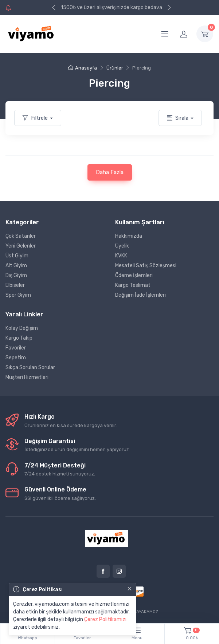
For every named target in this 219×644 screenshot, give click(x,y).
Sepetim (16, 358)
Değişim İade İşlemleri (140, 295)
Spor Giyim (18, 295)
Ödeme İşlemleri (134, 275)
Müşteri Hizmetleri (27, 377)
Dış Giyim (16, 275)
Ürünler (115, 68)
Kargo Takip (19, 338)
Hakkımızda (129, 236)
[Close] (130, 589)
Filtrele (35, 118)
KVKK (121, 256)
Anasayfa (83, 68)
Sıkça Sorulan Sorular (30, 368)
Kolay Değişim (22, 328)
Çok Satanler (21, 236)
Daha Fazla (110, 172)
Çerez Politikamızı (105, 619)
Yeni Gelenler (21, 246)
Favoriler (16, 348)
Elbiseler (15, 285)
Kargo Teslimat (133, 285)
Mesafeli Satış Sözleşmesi (146, 266)
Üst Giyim (17, 256)
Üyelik (122, 246)
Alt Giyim (16, 266)
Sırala (178, 118)
